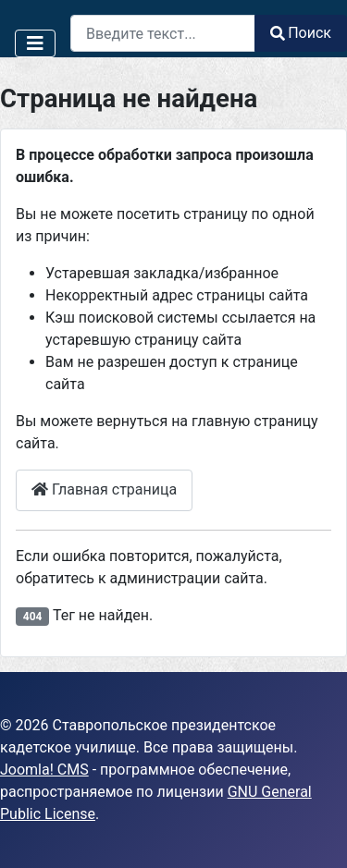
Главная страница (104, 489)
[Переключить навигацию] (35, 43)
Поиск (301, 33)
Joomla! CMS (44, 770)
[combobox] (163, 33)
